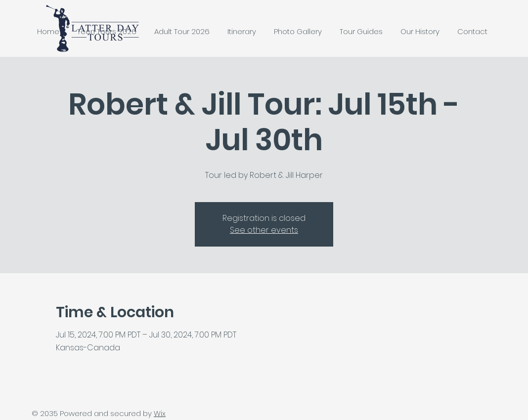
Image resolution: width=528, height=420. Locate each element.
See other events (264, 230)
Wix (160, 413)
